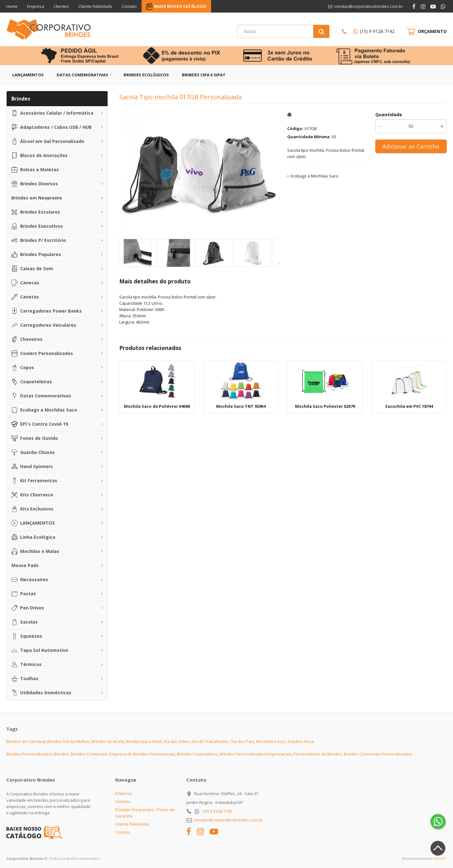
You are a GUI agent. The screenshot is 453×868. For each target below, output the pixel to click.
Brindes (62, 754)
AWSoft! (440, 858)
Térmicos (26, 664)
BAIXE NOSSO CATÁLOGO (180, 6)
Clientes (61, 6)
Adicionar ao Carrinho (411, 146)
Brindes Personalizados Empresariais (256, 754)
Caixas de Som (32, 269)
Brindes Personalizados (29, 754)
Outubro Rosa (301, 741)
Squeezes (27, 636)
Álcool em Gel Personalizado (48, 141)
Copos (23, 368)
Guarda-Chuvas (33, 452)
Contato (129, 6)
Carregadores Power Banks (47, 311)
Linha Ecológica (33, 537)
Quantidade (389, 115)
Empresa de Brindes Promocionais (142, 754)
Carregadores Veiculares (44, 325)
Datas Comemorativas (82, 75)
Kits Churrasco (32, 495)
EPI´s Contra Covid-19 (40, 424)
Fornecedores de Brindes (318, 754)
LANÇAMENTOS (33, 523)
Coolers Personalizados (42, 353)
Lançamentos (28, 75)
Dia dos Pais (242, 741)
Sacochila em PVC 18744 (409, 406)
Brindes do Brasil (108, 741)
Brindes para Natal (144, 741)
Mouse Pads (25, 565)
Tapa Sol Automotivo (40, 650)
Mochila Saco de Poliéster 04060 (157, 406)
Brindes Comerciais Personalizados (378, 754)
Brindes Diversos (35, 184)
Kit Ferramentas (34, 481)
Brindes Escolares (36, 212)
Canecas (25, 283)
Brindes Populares (36, 254)
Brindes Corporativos (197, 754)
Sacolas (25, 622)
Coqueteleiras (32, 382)
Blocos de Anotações (39, 156)
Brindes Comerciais (89, 754)
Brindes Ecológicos (146, 75)
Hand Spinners (32, 467)
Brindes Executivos (37, 226)
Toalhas (25, 679)
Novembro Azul (271, 741)
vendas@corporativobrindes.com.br (229, 820)
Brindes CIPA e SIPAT (204, 75)
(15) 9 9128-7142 (377, 31)
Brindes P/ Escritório (39, 240)
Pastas (24, 594)
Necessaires (30, 580)
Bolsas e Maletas (35, 170)
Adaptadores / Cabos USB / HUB (51, 127)
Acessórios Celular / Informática (52, 113)
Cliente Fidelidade (95, 6)
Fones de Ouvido (35, 438)
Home (12, 6)
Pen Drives (28, 608)
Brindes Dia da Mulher (68, 741)
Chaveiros (27, 339)
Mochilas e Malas (35, 551)
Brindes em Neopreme (37, 198)
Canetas (25, 297)
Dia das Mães (177, 741)
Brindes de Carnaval (26, 741)
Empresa (36, 6)
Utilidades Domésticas (41, 693)
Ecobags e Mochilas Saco (44, 410)
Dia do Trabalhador (210, 741)
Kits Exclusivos (32, 509)
